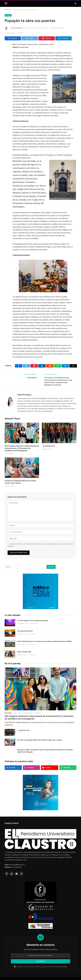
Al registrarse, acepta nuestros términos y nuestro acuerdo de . (41, 967)
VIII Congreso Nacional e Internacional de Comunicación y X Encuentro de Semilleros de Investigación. (22, 448)
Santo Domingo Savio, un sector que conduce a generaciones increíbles (44, 641)
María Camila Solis (24, 652)
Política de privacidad (60, 967)
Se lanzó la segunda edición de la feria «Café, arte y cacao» (20, 482)
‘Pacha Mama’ (32, 378)
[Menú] (6, 3)
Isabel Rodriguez (17, 28)
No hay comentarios (57, 28)
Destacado (8, 713)
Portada (16, 10)
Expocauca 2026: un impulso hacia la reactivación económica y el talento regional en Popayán (45, 751)
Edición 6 (8, 15)
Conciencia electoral (25, 631)
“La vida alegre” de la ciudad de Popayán (33, 620)
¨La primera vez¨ (49, 446)
